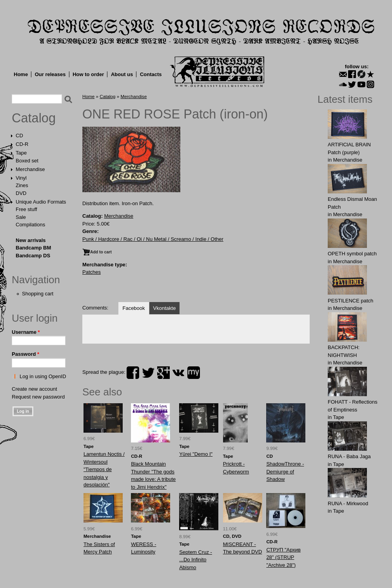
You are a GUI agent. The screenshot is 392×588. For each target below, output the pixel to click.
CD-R (22, 144)
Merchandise (30, 169)
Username (26, 332)
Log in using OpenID (43, 376)
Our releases (50, 74)
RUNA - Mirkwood (348, 503)
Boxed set (27, 161)
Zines (22, 185)
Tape (21, 153)
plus (163, 373)
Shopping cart (38, 294)
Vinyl (21, 178)
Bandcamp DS (33, 256)
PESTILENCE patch (350, 301)
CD (19, 136)
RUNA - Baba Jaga (349, 456)
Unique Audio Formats (41, 202)
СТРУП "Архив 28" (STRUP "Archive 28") (283, 557)
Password (25, 354)
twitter (148, 373)
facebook (133, 373)
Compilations (30, 225)
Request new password (38, 397)
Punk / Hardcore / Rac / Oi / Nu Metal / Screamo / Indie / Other (153, 239)
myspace (194, 373)
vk (178, 373)
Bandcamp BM (33, 248)
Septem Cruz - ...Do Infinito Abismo (196, 560)
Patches (92, 272)
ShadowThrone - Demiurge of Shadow (285, 471)
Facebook (133, 308)
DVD (21, 193)
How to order (88, 74)
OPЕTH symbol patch (352, 254)
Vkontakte (165, 308)
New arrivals (31, 240)
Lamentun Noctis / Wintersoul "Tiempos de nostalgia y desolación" (104, 469)
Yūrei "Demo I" (196, 454)
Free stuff (26, 209)
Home (21, 74)
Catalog (34, 118)
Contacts (151, 74)
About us (122, 74)
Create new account (34, 389)
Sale (21, 217)
